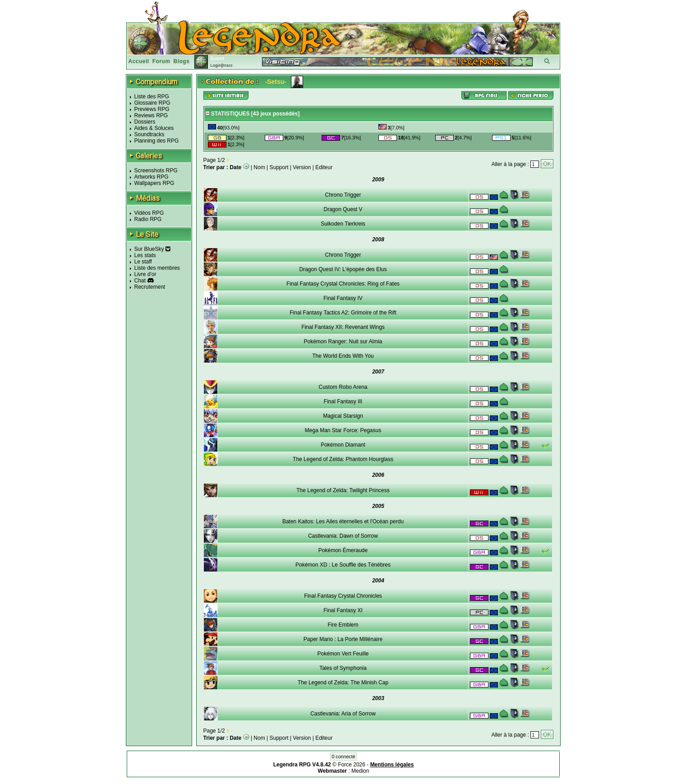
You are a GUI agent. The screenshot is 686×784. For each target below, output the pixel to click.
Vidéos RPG (149, 213)
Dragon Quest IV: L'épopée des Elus (343, 269)
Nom (259, 167)
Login (216, 65)
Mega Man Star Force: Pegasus (343, 430)
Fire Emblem (343, 625)
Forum (161, 61)
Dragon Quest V (343, 209)
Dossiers (145, 122)
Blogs (182, 61)
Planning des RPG (157, 141)
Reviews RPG (151, 115)
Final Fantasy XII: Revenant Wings (343, 327)
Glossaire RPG (152, 103)
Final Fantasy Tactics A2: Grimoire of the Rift (343, 313)
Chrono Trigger (343, 195)
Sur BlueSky (152, 249)
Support (279, 167)
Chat (140, 281)
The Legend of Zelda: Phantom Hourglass (343, 459)
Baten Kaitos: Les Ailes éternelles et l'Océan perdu (343, 521)
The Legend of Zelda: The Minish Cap (343, 683)
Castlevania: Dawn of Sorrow (343, 536)
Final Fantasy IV (343, 298)
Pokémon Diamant (343, 445)
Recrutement (150, 287)
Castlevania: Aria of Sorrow (343, 714)
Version (302, 167)
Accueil (139, 61)
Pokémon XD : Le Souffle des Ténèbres (343, 565)
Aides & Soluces (154, 128)
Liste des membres (157, 268)
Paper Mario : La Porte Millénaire (343, 639)
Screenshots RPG (156, 171)
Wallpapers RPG (154, 183)
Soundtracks (150, 134)
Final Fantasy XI (343, 610)
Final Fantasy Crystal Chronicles (343, 596)
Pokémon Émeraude (343, 550)
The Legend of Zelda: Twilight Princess (343, 490)
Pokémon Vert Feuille (343, 654)
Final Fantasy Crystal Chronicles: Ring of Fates (343, 284)
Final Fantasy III (343, 401)
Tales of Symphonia (343, 668)
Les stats (145, 255)
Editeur (324, 167)
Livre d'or (145, 274)
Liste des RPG (152, 97)
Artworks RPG (152, 177)
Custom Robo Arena (343, 387)
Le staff (143, 262)
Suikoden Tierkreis (343, 224)
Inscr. (228, 65)
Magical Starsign (343, 416)
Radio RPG (148, 219)
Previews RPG (152, 109)
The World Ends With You (343, 356)
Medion (360, 771)
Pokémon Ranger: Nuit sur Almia (343, 341)
